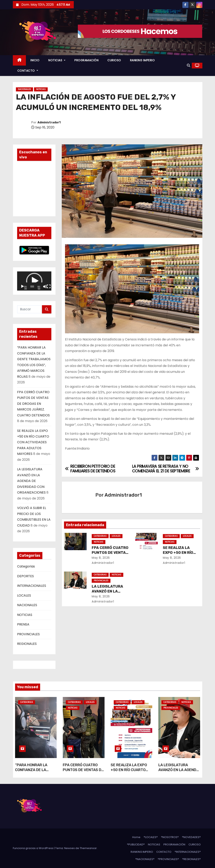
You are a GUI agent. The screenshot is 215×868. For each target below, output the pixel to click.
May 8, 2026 (101, 558)
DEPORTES (25, 576)
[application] (34, 281)
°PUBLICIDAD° (136, 844)
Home (136, 837)
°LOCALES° (151, 837)
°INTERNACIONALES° (188, 852)
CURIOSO (114, 60)
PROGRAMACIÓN (86, 60)
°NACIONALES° (145, 859)
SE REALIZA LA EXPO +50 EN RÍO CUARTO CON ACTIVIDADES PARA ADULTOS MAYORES (33, 442)
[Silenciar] (45, 286)
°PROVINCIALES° (168, 859)
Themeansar (88, 848)
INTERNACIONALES (32, 586)
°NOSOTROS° (170, 837)
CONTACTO (28, 71)
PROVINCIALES (28, 634)
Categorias (26, 566)
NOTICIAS (57, 60)
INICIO (35, 60)
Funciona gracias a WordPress (33, 848)
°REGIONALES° (191, 859)
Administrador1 (49, 122)
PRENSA (23, 624)
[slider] (32, 286)
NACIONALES (24, 89)
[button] (189, 65)
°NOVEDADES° (191, 837)
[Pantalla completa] (49, 286)
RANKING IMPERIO (142, 60)
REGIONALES (27, 644)
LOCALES (24, 595)
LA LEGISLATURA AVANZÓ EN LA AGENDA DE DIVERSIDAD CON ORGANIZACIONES (31, 481)
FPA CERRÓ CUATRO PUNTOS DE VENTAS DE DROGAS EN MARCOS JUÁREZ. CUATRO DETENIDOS (33, 404)
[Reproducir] (22, 286)
